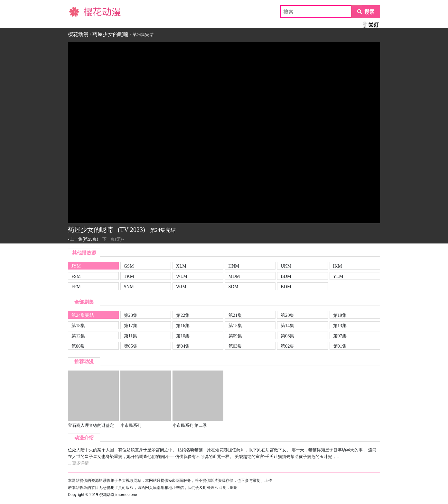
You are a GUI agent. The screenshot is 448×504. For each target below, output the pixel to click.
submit (365, 11)
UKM (286, 266)
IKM (338, 266)
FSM (76, 276)
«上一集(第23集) (83, 239)
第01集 (340, 346)
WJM (181, 287)
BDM (286, 276)
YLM (338, 276)
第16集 (183, 325)
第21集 (235, 315)
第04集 (183, 346)
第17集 (131, 325)
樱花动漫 (78, 11)
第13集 (340, 325)
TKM (129, 276)
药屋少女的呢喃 (110, 34)
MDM (234, 276)
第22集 (183, 315)
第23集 (131, 315)
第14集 (287, 325)
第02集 (287, 346)
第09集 (235, 336)
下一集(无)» (113, 239)
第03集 (235, 346)
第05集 (131, 346)
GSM (129, 266)
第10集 (183, 336)
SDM (233, 287)
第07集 (340, 336)
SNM (129, 287)
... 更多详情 (78, 463)
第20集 (287, 315)
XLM (181, 266)
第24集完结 (83, 315)
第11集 (131, 336)
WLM (182, 276)
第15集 (235, 325)
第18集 (78, 325)
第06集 (78, 346)
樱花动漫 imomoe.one (118, 495)
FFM (76, 287)
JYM (76, 266)
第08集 (287, 336)
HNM (234, 266)
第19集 (340, 315)
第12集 (78, 336)
